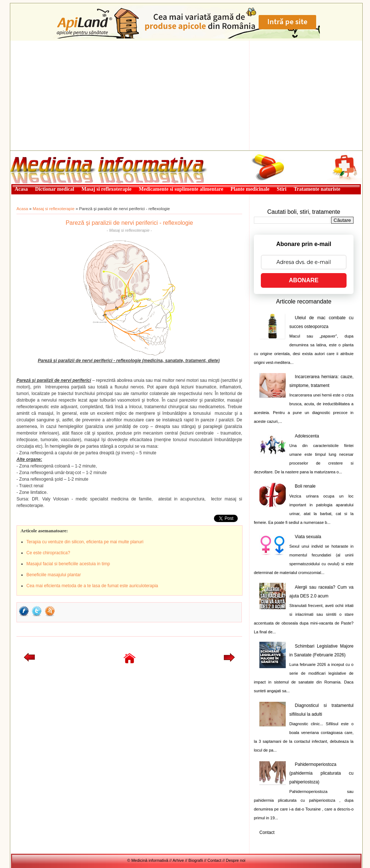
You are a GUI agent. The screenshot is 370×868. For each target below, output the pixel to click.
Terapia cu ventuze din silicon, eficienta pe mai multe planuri (85, 542)
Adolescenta (307, 436)
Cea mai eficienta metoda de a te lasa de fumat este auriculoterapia (92, 586)
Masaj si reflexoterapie (53, 209)
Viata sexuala (308, 537)
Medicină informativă (30, 153)
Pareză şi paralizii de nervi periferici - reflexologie (129, 223)
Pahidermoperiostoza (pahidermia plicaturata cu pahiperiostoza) (321, 773)
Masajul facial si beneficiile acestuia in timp (68, 564)
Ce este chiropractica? (48, 553)
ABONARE (304, 280)
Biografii (196, 860)
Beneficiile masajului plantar (54, 575)
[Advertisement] (186, 96)
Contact (267, 832)
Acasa (22, 209)
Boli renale (305, 486)
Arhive (178, 860)
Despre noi (236, 860)
